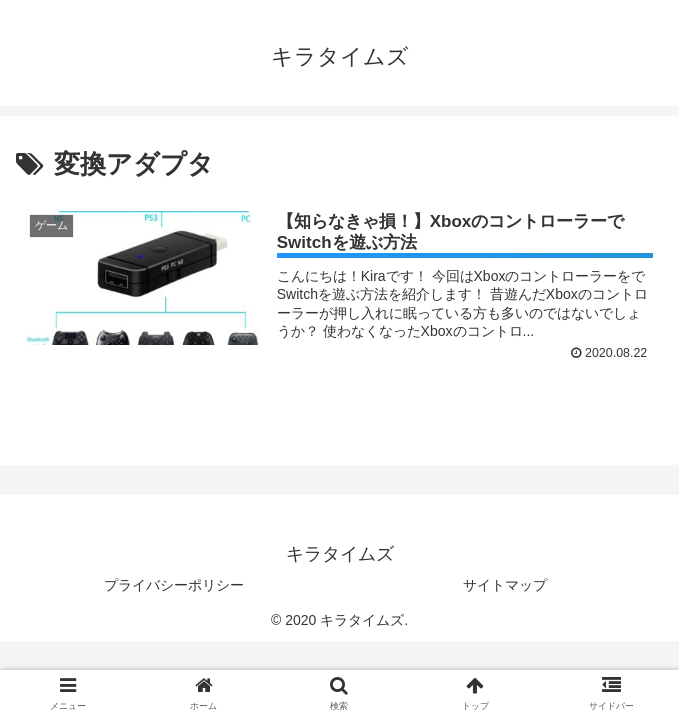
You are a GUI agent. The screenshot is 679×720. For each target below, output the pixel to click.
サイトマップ (505, 585)
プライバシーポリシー (174, 585)
